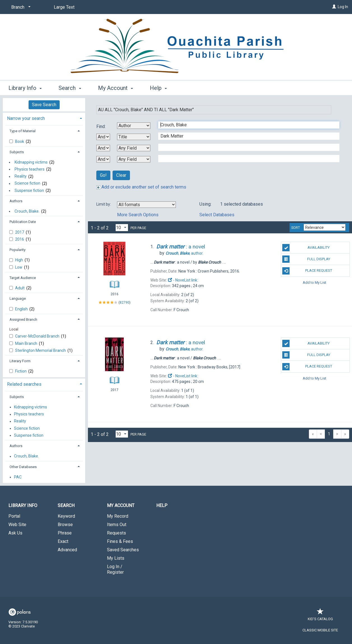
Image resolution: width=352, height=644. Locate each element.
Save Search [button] (44, 105)
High (19, 260)
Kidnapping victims (31, 162)
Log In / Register (115, 569)
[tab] (44, 118)
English (22, 309)
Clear (121, 175)
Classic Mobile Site (320, 630)
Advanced (67, 550)
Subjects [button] (17, 152)
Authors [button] (16, 201)
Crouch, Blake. (27, 211)
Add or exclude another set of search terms (141, 187)
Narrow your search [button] (26, 118)
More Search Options (138, 215)
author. (184, 253)
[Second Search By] (134, 137)
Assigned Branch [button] (23, 319)
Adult (20, 288)
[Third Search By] (134, 148)
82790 (124, 303)
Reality (21, 176)
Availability (306, 248)
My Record (118, 516)
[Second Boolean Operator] (103, 148)
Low (19, 267)
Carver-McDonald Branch (38, 336)
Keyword (66, 516)
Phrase (65, 533)
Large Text (64, 7)
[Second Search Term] (246, 136)
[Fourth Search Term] (246, 159)
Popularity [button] (18, 250)
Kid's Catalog (320, 616)
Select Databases (217, 215)
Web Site (17, 525)
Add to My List (314, 283)
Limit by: (104, 204)
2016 (20, 239)
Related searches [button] (24, 384)
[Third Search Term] (246, 147)
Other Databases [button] (23, 467)
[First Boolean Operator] (103, 137)
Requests (116, 533)
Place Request (307, 271)
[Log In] (334, 7)
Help (162, 505)
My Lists (116, 558)
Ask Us (15, 533)
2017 (20, 232)
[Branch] (20, 7)
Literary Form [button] (20, 361)
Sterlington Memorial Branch (41, 350)
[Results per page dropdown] (122, 228)
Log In (343, 7)
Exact (63, 541)
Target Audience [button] (23, 278)
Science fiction (27, 183)
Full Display (306, 259)
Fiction (21, 371)
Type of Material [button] (23, 131)
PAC (18, 477)
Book (20, 141)
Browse (65, 525)
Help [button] (158, 88)
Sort (296, 228)
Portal (14, 516)
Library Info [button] (25, 88)
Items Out (117, 525)
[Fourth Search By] (134, 159)
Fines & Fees (120, 541)
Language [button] (18, 298)
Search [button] (70, 88)
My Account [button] (116, 88)
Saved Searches (123, 550)
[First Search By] (134, 126)
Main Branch (27, 343)
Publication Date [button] (23, 222)
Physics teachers (30, 169)
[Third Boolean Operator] (103, 159)
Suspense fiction (29, 190)
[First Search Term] (246, 125)
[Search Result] (114, 260)
